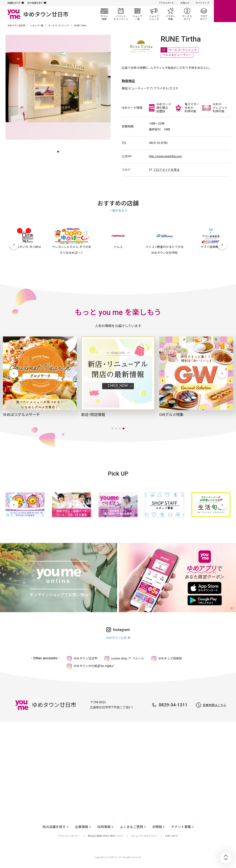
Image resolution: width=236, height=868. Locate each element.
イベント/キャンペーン (121, 14)
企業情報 (81, 827)
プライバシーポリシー (69, 836)
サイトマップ (202, 3)
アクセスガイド (166, 3)
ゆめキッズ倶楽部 (170, 658)
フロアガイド (204, 14)
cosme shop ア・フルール (128, 658)
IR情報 (157, 827)
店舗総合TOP (14, 3)
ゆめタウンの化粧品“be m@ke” (94, 666)
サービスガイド (187, 14)
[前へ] (14, 245)
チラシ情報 (104, 14)
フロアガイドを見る (166, 170)
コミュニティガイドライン (144, 836)
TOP (226, 858)
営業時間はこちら (214, 705)
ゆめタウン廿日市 (16, 26)
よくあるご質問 (131, 827)
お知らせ (185, 3)
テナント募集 (181, 827)
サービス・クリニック (59, 26)
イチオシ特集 (171, 14)
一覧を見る (117, 211)
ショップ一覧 (137, 14)
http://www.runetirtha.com (165, 156)
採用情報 (104, 827)
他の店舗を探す (35, 3)
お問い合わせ (172, 836)
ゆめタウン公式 (116, 638)
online (225, 11)
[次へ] (222, 245)
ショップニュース (154, 14)
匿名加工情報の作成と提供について (105, 836)
